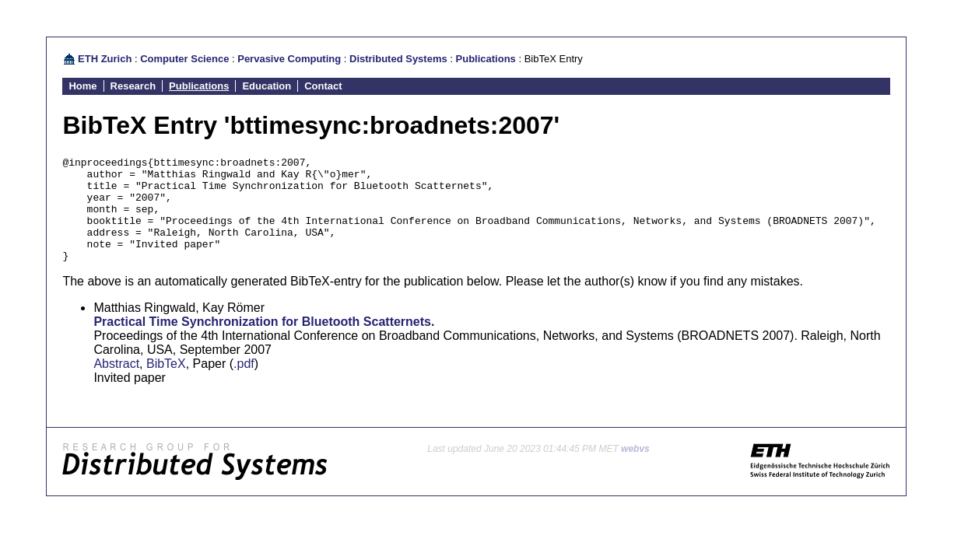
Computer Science (184, 59)
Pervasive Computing (289, 59)
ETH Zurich (105, 59)
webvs (635, 470)
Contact (323, 86)
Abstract (116, 385)
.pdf (244, 385)
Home (82, 86)
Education (267, 86)
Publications (486, 59)
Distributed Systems (398, 59)
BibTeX (166, 385)
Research (133, 86)
